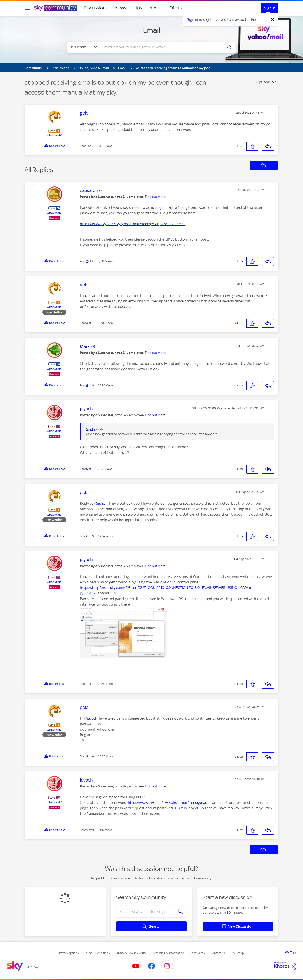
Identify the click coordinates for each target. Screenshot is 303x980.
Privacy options (69, 953)
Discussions (96, 8)
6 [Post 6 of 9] (87, 536)
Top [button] (293, 953)
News (121, 8)
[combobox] (161, 47)
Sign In (270, 8)
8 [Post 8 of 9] (87, 756)
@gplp (90, 429)
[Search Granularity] (84, 47)
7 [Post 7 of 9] (87, 684)
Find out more (155, 197)
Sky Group (237, 953)
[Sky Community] (56, 8)
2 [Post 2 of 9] (87, 261)
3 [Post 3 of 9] (87, 323)
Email (152, 30)
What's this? (55, 135)
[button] (271, 112)
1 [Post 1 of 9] (87, 146)
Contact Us (218, 953)
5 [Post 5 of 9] (87, 469)
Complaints (197, 953)
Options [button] (263, 82)
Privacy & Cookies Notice (131, 953)
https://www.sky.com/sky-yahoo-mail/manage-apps (170, 803)
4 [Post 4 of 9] (87, 385)
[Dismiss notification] (273, 20)
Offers (176, 8)
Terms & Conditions (97, 953)
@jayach (101, 503)
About (156, 8)
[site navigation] (27, 8)
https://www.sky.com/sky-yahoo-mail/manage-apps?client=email (133, 224)
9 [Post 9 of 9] (87, 830)
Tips (138, 8)
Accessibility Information (168, 953)
